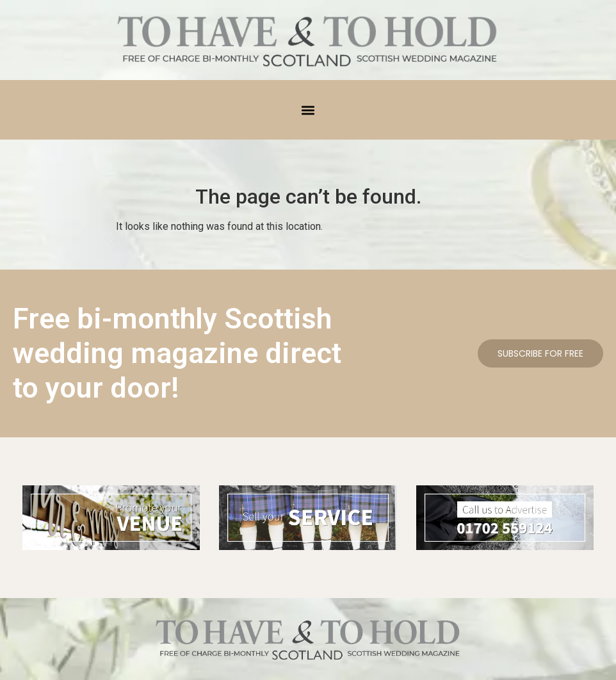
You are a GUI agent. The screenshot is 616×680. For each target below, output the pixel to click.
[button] (308, 110)
